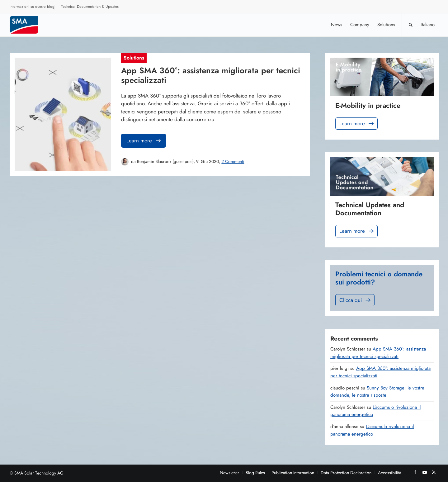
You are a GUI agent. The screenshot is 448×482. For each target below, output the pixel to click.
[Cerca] (411, 25)
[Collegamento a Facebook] (415, 472)
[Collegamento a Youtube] (425, 472)
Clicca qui (356, 300)
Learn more (144, 141)
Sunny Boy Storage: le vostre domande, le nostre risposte (377, 392)
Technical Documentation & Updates (90, 7)
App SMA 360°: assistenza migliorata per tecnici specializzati (378, 353)
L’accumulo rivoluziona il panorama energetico (372, 430)
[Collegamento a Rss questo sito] (434, 472)
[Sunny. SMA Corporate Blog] (28, 25)
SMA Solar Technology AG (39, 473)
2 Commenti (233, 161)
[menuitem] (32, 7)
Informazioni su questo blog (32, 7)
